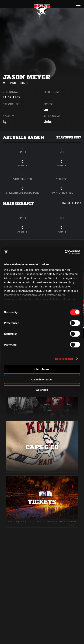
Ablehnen (42, 390)
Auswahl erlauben (42, 379)
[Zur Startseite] (42, 11)
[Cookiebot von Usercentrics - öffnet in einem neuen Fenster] (65, 252)
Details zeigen (64, 359)
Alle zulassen (42, 369)
